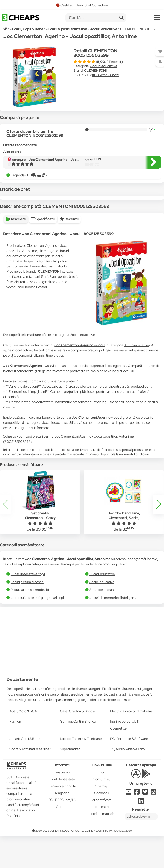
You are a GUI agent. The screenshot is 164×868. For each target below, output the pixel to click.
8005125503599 (106, 75)
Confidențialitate (62, 811)
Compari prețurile (63, 423)
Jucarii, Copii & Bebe (25, 771)
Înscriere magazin (102, 845)
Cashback (102, 825)
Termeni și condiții (62, 818)
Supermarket (70, 781)
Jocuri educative (104, 66)
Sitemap (102, 818)
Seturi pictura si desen (27, 614)
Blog (102, 804)
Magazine (62, 825)
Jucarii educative (102, 606)
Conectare (100, 5)
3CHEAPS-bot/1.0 (62, 832)
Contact (62, 839)
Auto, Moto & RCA (23, 743)
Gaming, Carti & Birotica (78, 753)
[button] (159, 536)
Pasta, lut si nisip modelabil (30, 622)
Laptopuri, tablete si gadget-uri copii (37, 630)
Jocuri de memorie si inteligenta (113, 630)
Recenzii (69, 251)
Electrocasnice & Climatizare (131, 743)
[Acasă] (5, 29)
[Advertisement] (82, 671)
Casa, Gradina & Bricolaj (78, 743)
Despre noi (62, 804)
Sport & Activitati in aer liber (30, 781)
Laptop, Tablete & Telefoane (81, 771)
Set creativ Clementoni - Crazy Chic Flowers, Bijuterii (40, 550)
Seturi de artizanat (103, 622)
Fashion (15, 753)
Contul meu (102, 811)
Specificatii (43, 251)
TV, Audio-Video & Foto (127, 781)
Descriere (16, 251)
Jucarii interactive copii (28, 606)
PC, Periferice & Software (129, 771)
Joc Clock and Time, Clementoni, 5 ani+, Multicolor (124, 550)
